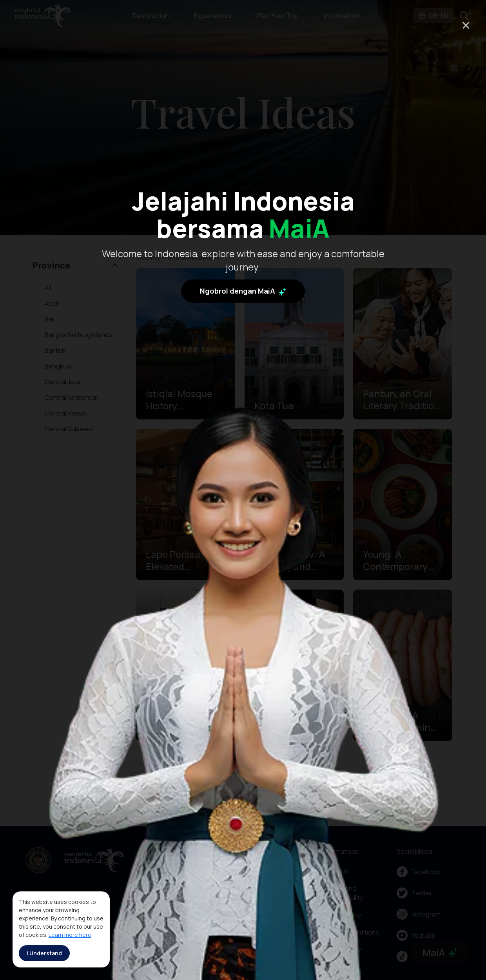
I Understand (44, 953)
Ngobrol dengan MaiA (243, 291)
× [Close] (466, 25)
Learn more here (70, 935)
